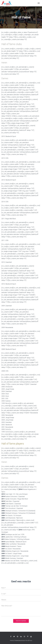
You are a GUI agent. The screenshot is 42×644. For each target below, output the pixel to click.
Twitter (14, 637)
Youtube (31, 637)
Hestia (12, 641)
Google (18, 637)
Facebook (11, 637)
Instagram (24, 637)
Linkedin (21, 637)
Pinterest (28, 637)
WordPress (29, 641)
